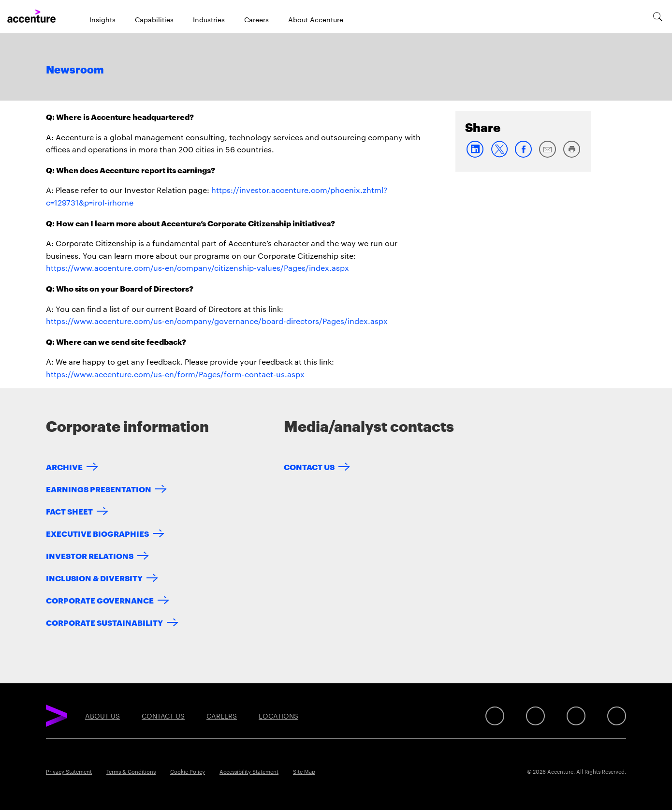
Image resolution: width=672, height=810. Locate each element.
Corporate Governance (100, 600)
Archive (64, 466)
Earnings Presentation (99, 489)
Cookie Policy (188, 771)
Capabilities (154, 19)
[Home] (31, 16)
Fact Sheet (69, 511)
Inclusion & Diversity (94, 578)
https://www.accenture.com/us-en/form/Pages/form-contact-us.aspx (175, 374)
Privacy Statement (69, 771)
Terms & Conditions (131, 771)
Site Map (304, 771)
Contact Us (309, 466)
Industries (209, 19)
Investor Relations (90, 555)
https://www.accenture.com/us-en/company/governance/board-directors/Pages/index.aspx (217, 321)
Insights (102, 19)
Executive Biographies (97, 533)
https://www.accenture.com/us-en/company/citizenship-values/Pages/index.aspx (197, 268)
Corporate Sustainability (104, 622)
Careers (256, 19)
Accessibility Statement (249, 771)
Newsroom (75, 70)
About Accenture (316, 19)
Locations (278, 716)
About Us (102, 716)
